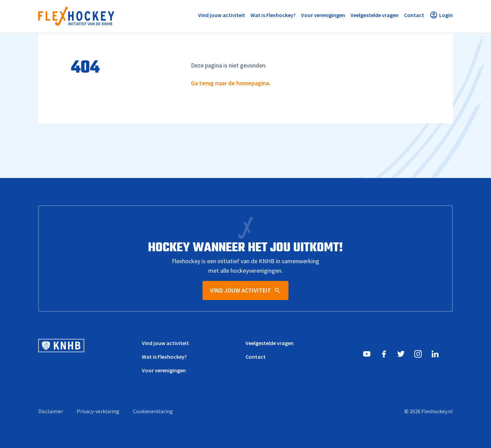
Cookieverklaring (153, 411)
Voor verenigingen (164, 370)
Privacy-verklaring (98, 411)
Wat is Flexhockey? (164, 357)
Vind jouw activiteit (165, 343)
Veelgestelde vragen (270, 343)
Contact (256, 357)
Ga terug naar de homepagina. (231, 83)
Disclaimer (51, 411)
